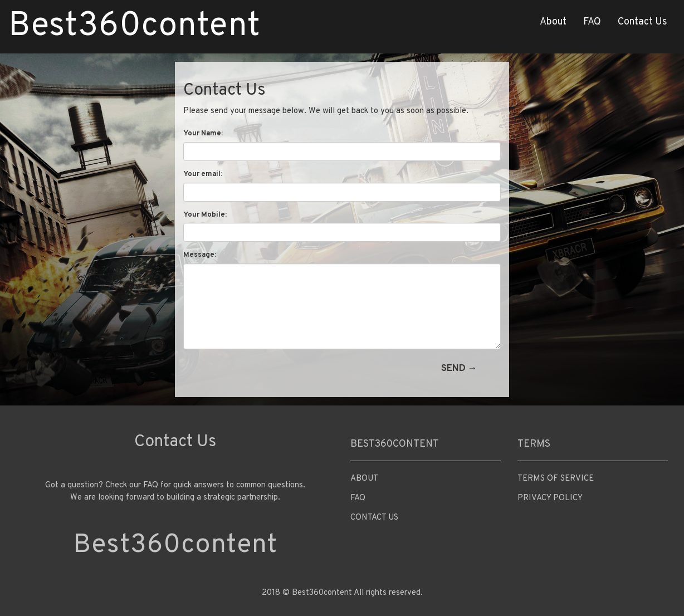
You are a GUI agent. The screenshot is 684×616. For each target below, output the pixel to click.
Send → (459, 369)
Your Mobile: (205, 215)
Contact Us (643, 22)
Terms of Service (556, 479)
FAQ (592, 22)
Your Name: (203, 134)
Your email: (203, 174)
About (553, 22)
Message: (200, 255)
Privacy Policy (550, 498)
